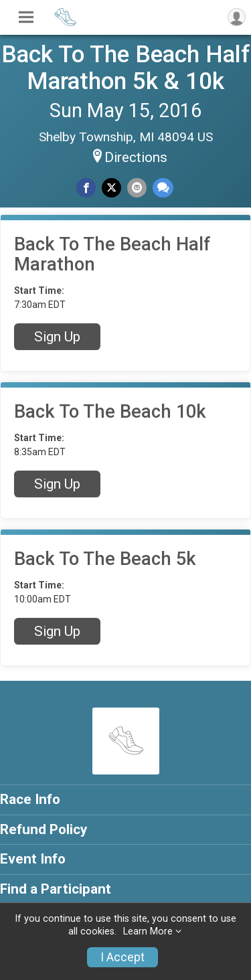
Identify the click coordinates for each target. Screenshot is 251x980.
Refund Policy (44, 829)
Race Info (30, 799)
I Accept (122, 957)
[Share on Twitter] (111, 188)
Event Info (33, 859)
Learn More (148, 931)
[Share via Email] (137, 188)
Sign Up (57, 337)
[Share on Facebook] (86, 188)
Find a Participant (56, 889)
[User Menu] (237, 17)
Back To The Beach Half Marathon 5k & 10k (126, 68)
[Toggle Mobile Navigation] (26, 17)
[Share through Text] (163, 188)
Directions (136, 157)
